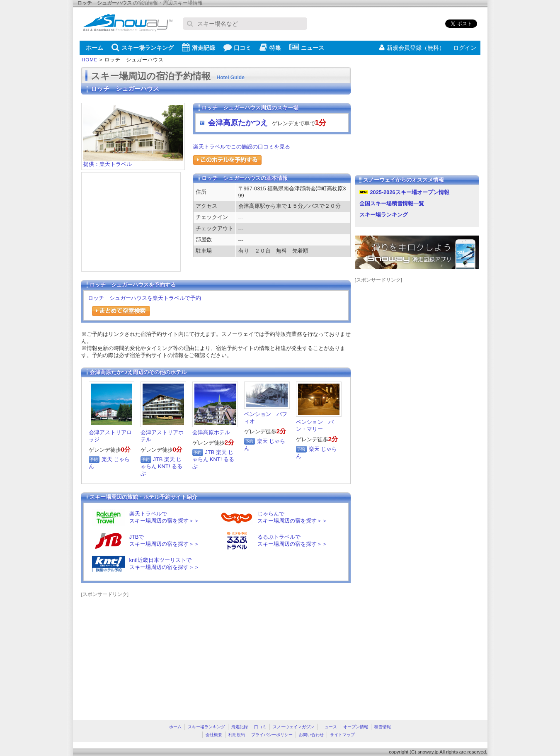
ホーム (95, 48)
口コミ (237, 47)
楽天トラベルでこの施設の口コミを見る (242, 147)
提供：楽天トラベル (133, 162)
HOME (90, 60)
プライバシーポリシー (272, 735)
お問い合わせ (311, 735)
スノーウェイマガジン (293, 727)
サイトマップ (342, 735)
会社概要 (214, 735)
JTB (158, 459)
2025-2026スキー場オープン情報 (410, 192)
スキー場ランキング (143, 47)
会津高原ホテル (211, 432)
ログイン (465, 48)
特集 (270, 47)
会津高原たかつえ (238, 123)
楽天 (107, 459)
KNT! (164, 466)
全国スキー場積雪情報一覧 (392, 203)
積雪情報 (383, 727)
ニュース (307, 47)
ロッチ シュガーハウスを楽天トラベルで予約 (144, 298)
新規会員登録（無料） (412, 48)
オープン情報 (356, 727)
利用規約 (237, 735)
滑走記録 (199, 47)
